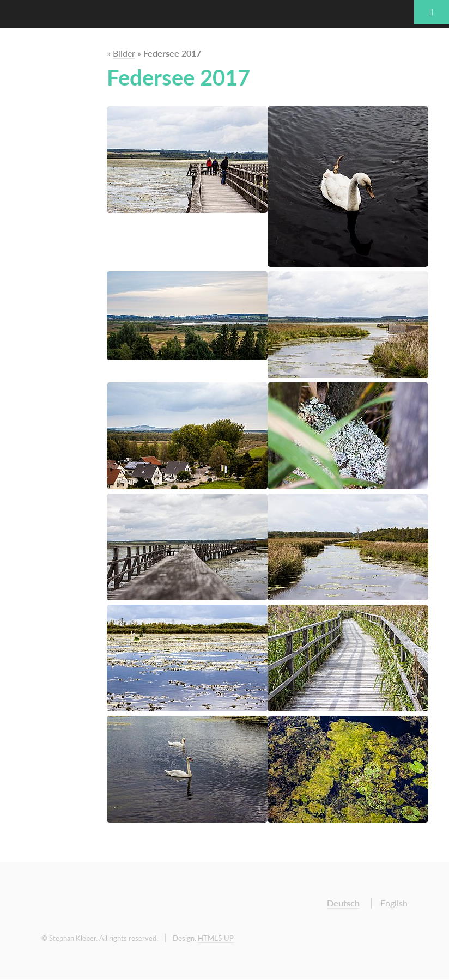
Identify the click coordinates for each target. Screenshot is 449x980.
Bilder (124, 53)
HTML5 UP (216, 938)
